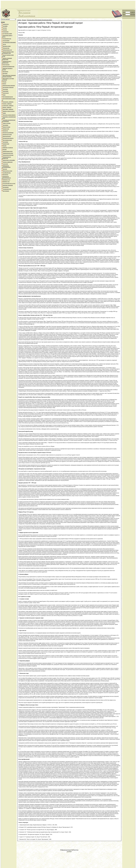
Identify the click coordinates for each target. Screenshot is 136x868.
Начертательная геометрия (9, 85)
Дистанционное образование (9, 42)
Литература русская (7, 134)
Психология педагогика (8, 155)
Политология (6, 93)
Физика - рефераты (7, 107)
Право (4, 95)
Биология (5, 169)
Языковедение (6, 129)
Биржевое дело (6, 182)
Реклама (5, 146)
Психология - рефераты (8, 102)
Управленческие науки (8, 153)
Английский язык (7, 173)
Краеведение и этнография (9, 160)
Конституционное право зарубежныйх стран (8, 52)
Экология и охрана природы (9, 115)
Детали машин (6, 41)
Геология (5, 30)
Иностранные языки (7, 140)
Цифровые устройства (8, 148)
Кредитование (6, 191)
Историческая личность (8, 138)
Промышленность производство (6, 158)
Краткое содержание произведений (7, 59)
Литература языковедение (8, 66)
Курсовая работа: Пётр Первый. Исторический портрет (40, 20)
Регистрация (133, 15)
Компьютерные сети (7, 50)
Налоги (4, 84)
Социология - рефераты (8, 106)
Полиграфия (5, 91)
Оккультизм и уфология (8, 87)
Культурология (6, 65)
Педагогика (5, 89)
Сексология (5, 164)
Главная (19, 20)
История (5, 149)
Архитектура (6, 24)
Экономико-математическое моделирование (9, 121)
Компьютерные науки (8, 151)
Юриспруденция (6, 127)
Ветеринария (6, 187)
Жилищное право (7, 46)
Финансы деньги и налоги (9, 111)
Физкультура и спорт (7, 171)
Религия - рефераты (7, 104)
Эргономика (5, 125)
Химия (4, 113)
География (5, 26)
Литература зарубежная (8, 133)
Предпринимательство (8, 97)
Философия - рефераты (8, 109)
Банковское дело (6, 180)
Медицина (5, 73)
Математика (5, 72)
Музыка (4, 82)
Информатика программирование (6, 166)
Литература (5, 131)
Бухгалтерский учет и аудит (9, 183)
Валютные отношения (8, 185)
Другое (4, 44)
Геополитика (6, 32)
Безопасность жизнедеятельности (6, 177)
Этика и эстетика (7, 123)
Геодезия (5, 28)
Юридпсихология (7, 136)
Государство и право (7, 34)
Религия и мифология (8, 162)
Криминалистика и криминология (7, 62)
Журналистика (6, 48)
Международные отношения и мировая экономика (9, 76)
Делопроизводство (7, 39)
